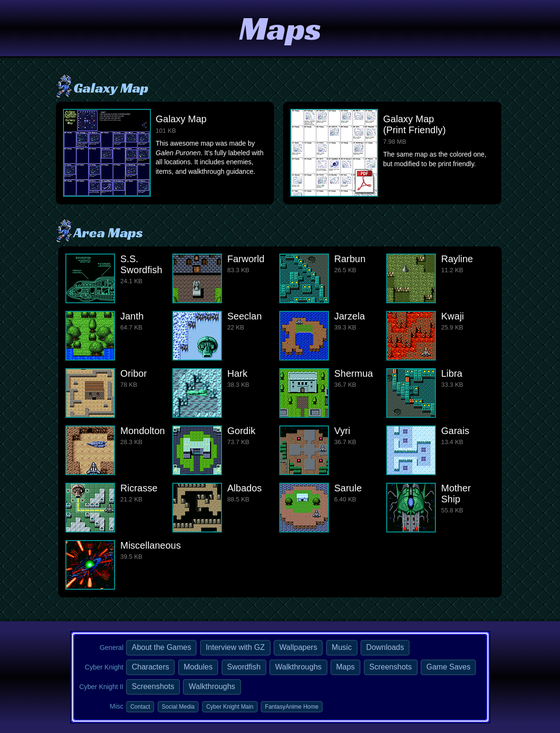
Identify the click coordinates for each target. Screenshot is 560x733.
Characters (150, 667)
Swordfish (244, 667)
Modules (198, 667)
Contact (140, 707)
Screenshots (391, 667)
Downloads (385, 647)
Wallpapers (298, 647)
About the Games (162, 647)
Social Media (178, 707)
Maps (345, 667)
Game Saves (448, 667)
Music (342, 647)
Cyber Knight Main (230, 707)
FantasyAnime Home (292, 707)
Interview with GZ (235, 647)
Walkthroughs (298, 667)
